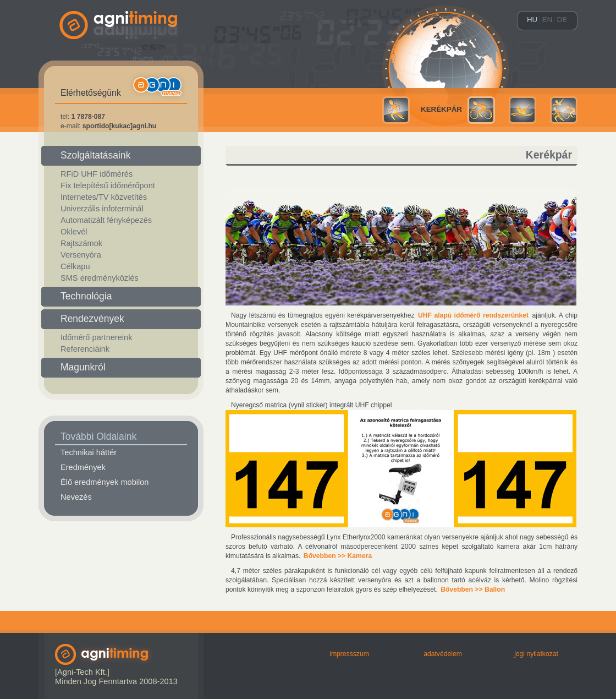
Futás (396, 110)
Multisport (564, 110)
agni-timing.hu (121, 44)
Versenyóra (81, 255)
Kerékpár (441, 109)
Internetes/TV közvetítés (104, 197)
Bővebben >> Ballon (473, 589)
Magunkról (83, 367)
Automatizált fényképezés (106, 220)
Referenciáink (85, 349)
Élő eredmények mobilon (105, 482)
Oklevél (74, 232)
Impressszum (349, 654)
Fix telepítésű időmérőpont (108, 185)
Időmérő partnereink (96, 337)
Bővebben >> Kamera (338, 556)
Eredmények (83, 467)
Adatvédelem (443, 654)
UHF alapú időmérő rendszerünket (473, 315)
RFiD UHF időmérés (97, 174)
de (562, 20)
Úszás (522, 110)
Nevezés (76, 497)
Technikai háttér (89, 452)
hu (532, 20)
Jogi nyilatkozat (536, 654)
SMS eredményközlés (100, 278)
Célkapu (75, 266)
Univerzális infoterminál (102, 209)
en (548, 20)
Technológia (86, 296)
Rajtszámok (81, 243)
